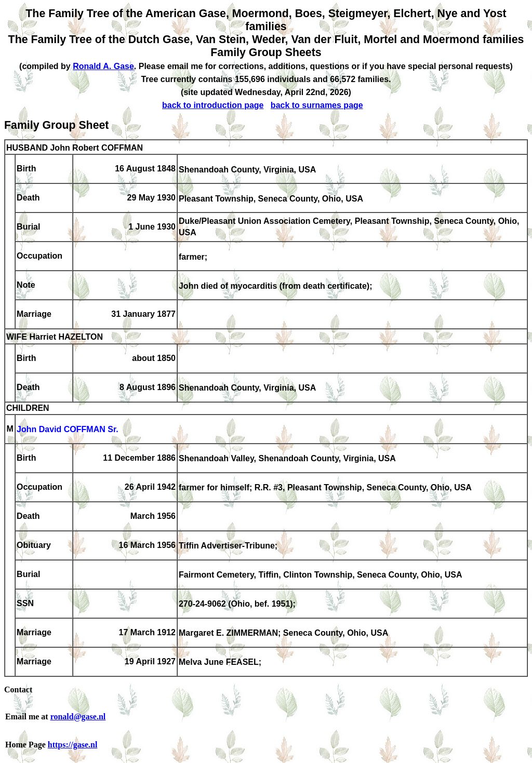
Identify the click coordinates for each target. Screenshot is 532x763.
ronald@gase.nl (78, 717)
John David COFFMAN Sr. (68, 430)
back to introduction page (213, 105)
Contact (18, 690)
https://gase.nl (73, 745)
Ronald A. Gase (103, 66)
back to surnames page (317, 105)
